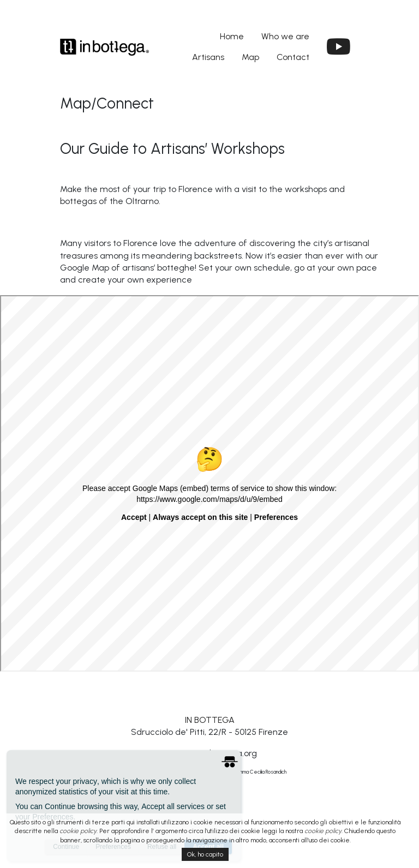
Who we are (285, 36)
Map (250, 57)
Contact (293, 57)
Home (232, 36)
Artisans (208, 57)
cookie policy (78, 831)
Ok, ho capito (205, 854)
